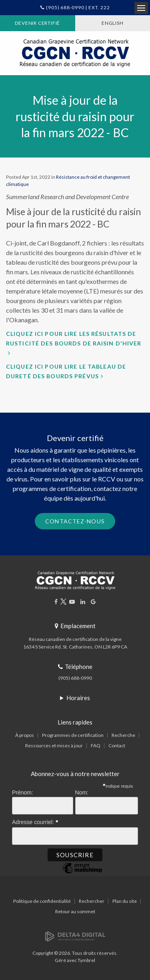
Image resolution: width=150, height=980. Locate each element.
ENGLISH (113, 23)
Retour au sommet (75, 911)
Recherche (123, 735)
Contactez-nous (75, 521)
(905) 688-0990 (75, 678)
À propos (25, 735)
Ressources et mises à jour (54, 745)
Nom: (82, 792)
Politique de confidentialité (42, 901)
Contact (117, 745)
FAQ (96, 745)
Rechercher (92, 901)
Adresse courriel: (35, 821)
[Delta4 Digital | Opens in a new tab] (75, 936)
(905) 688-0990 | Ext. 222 (78, 7)
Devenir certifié (37, 23)
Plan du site (125, 901)
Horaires (78, 698)
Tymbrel (86, 960)
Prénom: (23, 792)
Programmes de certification (73, 735)
